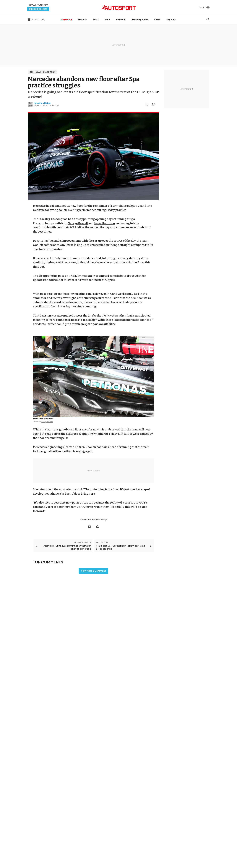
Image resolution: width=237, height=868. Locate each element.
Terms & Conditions (102, 856)
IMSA (107, 20)
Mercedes (39, 206)
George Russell (78, 223)
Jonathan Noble (42, 103)
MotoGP (83, 20)
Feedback (190, 812)
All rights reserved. (133, 860)
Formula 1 (67, 20)
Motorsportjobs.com (135, 819)
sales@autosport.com (196, 836)
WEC (96, 20)
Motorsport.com (133, 824)
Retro (157, 20)
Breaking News (140, 20)
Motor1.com (130, 814)
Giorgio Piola (47, 422)
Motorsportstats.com (135, 828)
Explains (171, 20)
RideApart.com (132, 833)
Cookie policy (120, 856)
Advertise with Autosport (197, 827)
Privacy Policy (136, 856)
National (121, 20)
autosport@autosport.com (198, 822)
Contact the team (194, 831)
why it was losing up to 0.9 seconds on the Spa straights (96, 245)
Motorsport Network (113, 860)
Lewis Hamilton (104, 223)
